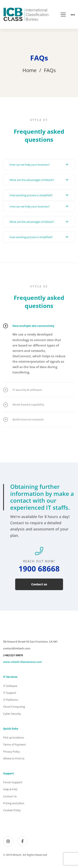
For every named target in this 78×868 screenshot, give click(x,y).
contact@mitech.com (17, 648)
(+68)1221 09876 (13, 655)
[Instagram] (8, 841)
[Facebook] (22, 841)
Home (29, 70)
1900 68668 (39, 569)
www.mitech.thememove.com (22, 662)
